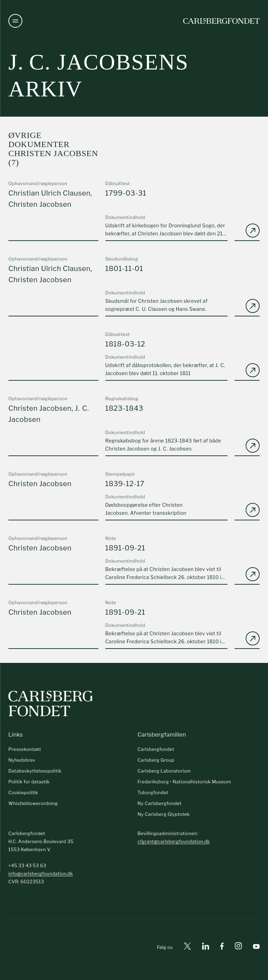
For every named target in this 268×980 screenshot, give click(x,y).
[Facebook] (222, 947)
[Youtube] (256, 947)
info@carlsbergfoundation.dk (41, 873)
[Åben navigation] (15, 21)
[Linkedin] (206, 947)
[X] (187, 947)
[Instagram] (238, 947)
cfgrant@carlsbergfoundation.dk (174, 841)
